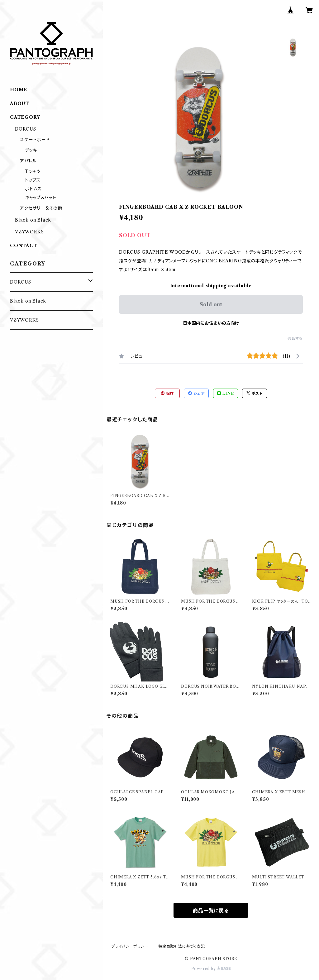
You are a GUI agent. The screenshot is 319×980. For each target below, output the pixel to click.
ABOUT (20, 103)
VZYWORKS (29, 232)
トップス (33, 180)
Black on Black (33, 220)
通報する (295, 339)
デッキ (31, 150)
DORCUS (26, 129)
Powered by (211, 969)
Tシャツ (33, 171)
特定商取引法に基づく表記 (182, 946)
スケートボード (35, 140)
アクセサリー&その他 (41, 208)
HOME (19, 90)
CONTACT (24, 246)
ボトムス (33, 189)
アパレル (28, 161)
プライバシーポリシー (130, 946)
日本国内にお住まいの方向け (211, 323)
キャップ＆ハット (40, 198)
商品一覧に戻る (211, 911)
